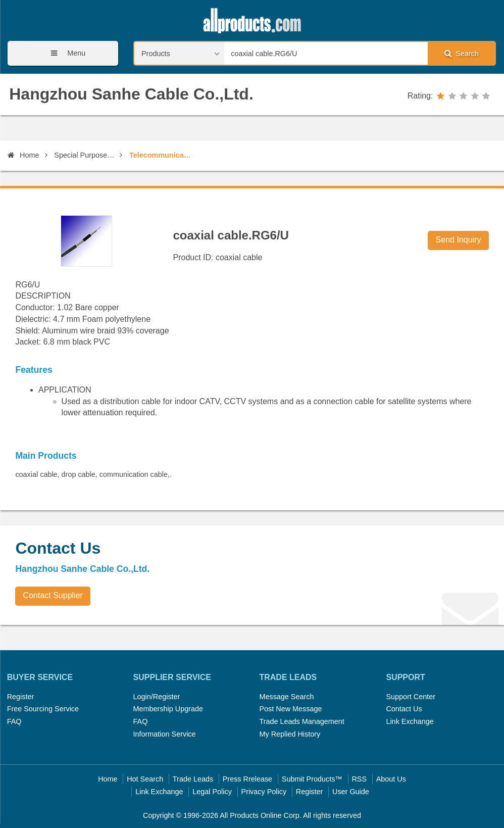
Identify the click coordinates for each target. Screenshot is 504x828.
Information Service (165, 734)
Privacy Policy (264, 792)
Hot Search (145, 779)
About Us (391, 779)
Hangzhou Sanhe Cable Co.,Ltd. (131, 94)
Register (21, 697)
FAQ (14, 721)
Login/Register (157, 697)
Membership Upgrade (168, 709)
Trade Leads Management (301, 721)
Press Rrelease (247, 779)
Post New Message (290, 709)
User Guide (351, 792)
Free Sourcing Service (43, 709)
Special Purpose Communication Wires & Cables (85, 155)
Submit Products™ (312, 779)
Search (462, 53)
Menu (65, 53)
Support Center (411, 697)
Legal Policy (212, 792)
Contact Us (404, 709)
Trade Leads (193, 779)
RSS (359, 779)
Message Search (286, 697)
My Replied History (290, 734)
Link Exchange (410, 721)
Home (23, 155)
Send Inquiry (459, 240)
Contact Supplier (53, 595)
